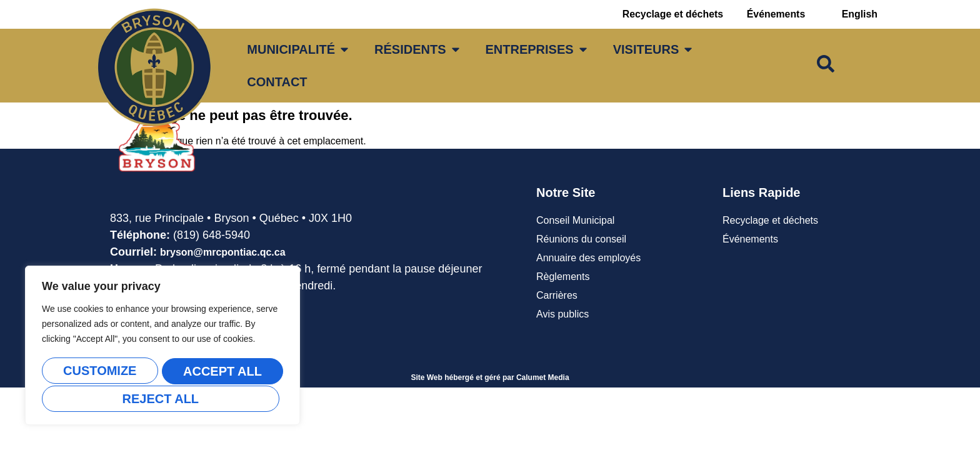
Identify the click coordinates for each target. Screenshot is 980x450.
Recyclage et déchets (669, 14)
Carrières (557, 295)
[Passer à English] (859, 14)
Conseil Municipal (575, 220)
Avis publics (562, 314)
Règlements (563, 277)
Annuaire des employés (588, 258)
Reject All (220, 372)
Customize (98, 372)
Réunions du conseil (581, 239)
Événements (774, 14)
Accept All (162, 399)
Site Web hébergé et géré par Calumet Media (490, 377)
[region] (162, 347)
